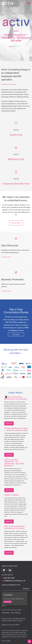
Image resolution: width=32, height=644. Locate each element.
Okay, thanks (8, 602)
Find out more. (20, 599)
